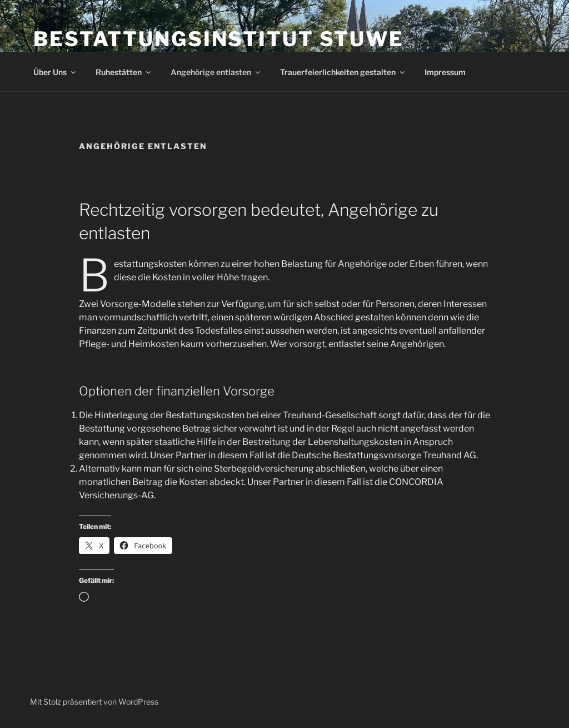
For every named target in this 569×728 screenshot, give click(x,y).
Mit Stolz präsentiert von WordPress (94, 702)
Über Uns (55, 72)
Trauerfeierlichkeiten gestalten (343, 72)
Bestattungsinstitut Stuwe (219, 39)
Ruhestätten (124, 72)
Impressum (445, 72)
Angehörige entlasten (216, 72)
